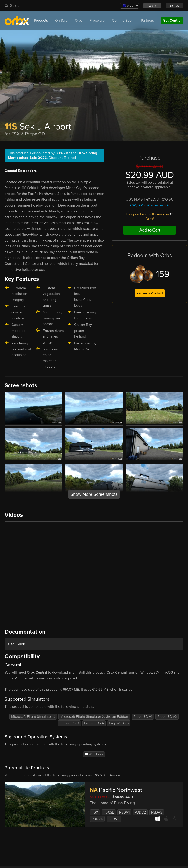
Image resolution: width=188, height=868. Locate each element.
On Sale (61, 21)
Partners (147, 21)
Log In (152, 6)
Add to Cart (150, 230)
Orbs (79, 21)
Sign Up (175, 6)
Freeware (97, 21)
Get (172, 21)
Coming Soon (123, 21)
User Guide (17, 644)
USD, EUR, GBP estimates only (150, 205)
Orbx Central (37, 672)
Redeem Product (150, 293)
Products (41, 21)
